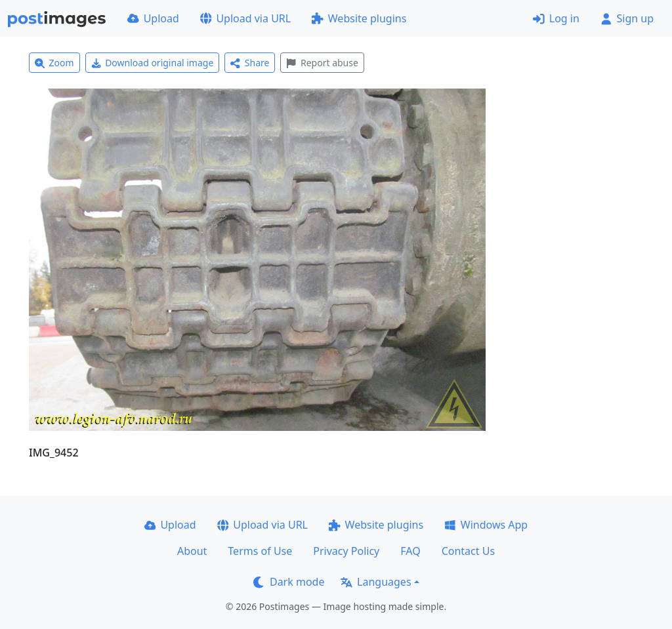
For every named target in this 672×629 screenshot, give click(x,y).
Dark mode (289, 582)
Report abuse (322, 63)
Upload (153, 18)
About (192, 551)
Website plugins (359, 18)
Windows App (486, 525)
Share (250, 63)
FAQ (410, 551)
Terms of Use (260, 551)
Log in (556, 18)
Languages (376, 582)
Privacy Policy (346, 551)
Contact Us (468, 551)
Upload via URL (245, 18)
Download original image (153, 63)
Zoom (54, 63)
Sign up (627, 18)
